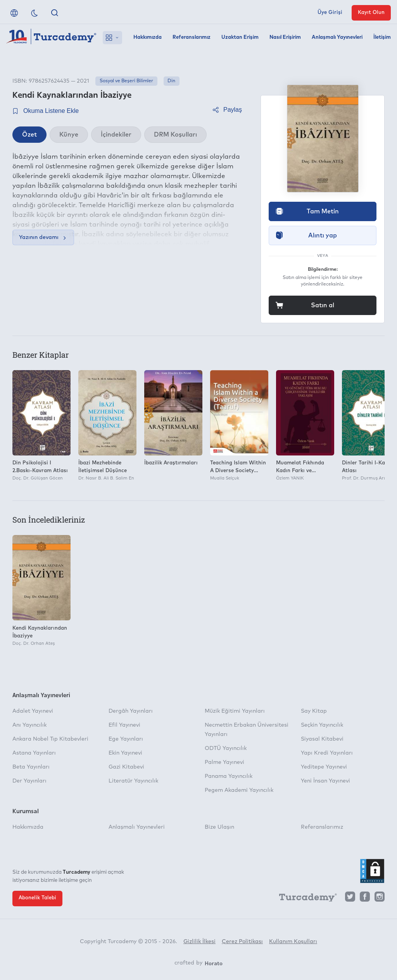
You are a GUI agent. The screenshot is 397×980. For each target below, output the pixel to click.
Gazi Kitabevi (126, 767)
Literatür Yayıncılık (133, 781)
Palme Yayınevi (224, 762)
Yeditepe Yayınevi (324, 767)
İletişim (382, 37)
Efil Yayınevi (124, 725)
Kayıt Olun (371, 13)
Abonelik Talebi (37, 898)
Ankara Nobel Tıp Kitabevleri (50, 739)
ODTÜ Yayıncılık (226, 748)
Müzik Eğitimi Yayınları (235, 711)
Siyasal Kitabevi (322, 739)
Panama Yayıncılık (229, 776)
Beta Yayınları (31, 767)
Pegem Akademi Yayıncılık (239, 790)
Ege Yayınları (126, 739)
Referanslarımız (192, 37)
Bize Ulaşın (219, 827)
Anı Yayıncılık (29, 725)
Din (171, 81)
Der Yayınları (29, 781)
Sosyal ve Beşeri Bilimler (126, 81)
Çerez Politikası (242, 942)
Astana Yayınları (34, 753)
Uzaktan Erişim (240, 37)
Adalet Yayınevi (33, 711)
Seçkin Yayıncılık (322, 725)
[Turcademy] (304, 899)
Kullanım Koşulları (293, 942)
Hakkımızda (148, 37)
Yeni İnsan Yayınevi (325, 781)
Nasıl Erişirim (285, 37)
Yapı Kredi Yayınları (327, 753)
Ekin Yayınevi (125, 753)
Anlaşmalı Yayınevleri (337, 37)
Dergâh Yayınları (131, 711)
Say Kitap (314, 711)
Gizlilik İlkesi (199, 942)
